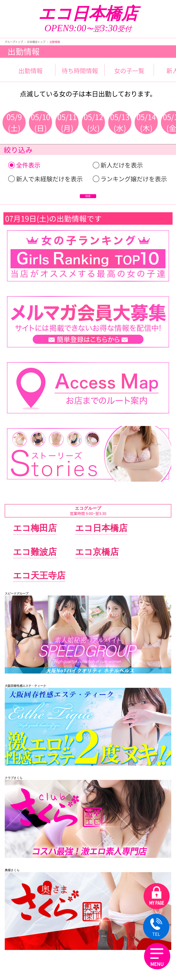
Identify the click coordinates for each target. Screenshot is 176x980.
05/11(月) (67, 122)
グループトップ (14, 42)
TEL (156, 928)
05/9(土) (14, 122)
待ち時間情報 (80, 71)
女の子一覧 (129, 71)
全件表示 (24, 165)
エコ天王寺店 (39, 575)
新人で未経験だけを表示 (45, 179)
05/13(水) (120, 122)
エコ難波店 (35, 552)
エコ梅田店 (35, 528)
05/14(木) (146, 122)
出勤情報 (30, 71)
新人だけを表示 (118, 165)
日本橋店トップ (36, 42)
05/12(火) (93, 122)
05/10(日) (40, 122)
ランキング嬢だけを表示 (130, 179)
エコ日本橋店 (88, 14)
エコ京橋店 (97, 552)
